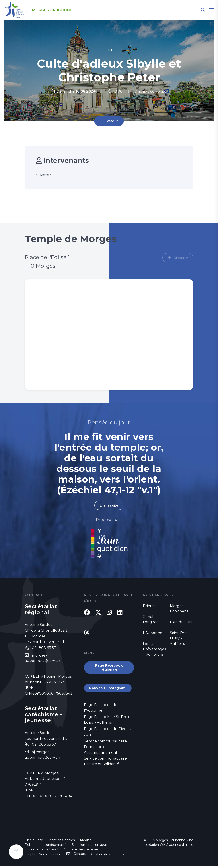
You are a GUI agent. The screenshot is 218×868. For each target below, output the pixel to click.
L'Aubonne (153, 633)
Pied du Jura (181, 622)
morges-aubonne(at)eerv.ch (42, 659)
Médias (86, 842)
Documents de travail (41, 852)
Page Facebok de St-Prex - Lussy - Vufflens (108, 727)
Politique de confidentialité (46, 847)
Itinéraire (180, 258)
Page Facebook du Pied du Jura (108, 739)
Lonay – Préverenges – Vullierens (154, 650)
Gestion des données (108, 856)
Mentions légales (61, 842)
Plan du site (34, 842)
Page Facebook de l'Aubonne (101, 714)
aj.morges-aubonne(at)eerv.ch (42, 757)
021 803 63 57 (44, 648)
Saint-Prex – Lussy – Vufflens (181, 639)
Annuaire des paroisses (81, 852)
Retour (112, 121)
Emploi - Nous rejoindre (43, 856)
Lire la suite (109, 506)
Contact (80, 856)
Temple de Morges (151, 91)
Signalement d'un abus (90, 847)
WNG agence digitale (176, 847)
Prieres (149, 606)
